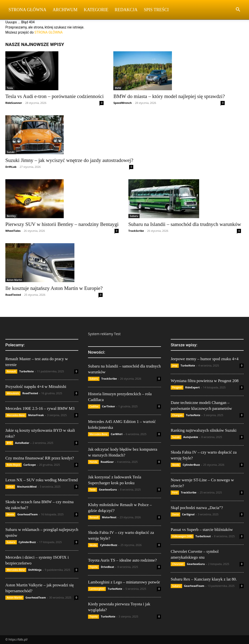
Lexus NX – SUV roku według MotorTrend (42, 480)
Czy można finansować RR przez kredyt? (40, 458)
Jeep (175, 366)
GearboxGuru (108, 489)
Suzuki (11, 152)
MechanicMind (27, 487)
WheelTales (13, 231)
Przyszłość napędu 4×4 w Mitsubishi (36, 387)
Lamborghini (97, 589)
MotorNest (109, 517)
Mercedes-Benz (16, 415)
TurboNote (26, 371)
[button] (238, 10)
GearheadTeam (27, 514)
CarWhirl (116, 434)
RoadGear (107, 462)
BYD (9, 443)
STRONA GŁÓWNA (49, 32)
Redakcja (126, 10)
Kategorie (96, 10)
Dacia (175, 514)
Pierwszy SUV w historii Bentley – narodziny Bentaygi (62, 224)
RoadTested (13, 295)
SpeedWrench (122, 103)
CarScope (30, 465)
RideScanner (14, 103)
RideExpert (192, 387)
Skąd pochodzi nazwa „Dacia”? (197, 508)
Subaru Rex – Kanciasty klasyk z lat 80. (204, 579)
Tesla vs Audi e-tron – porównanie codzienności (54, 96)
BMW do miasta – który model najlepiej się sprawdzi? (169, 96)
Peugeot (177, 387)
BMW (118, 88)
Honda (93, 462)
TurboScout (203, 536)
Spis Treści (156, 10)
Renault (11, 371)
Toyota (93, 567)
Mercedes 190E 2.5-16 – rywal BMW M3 (40, 408)
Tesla (10, 88)
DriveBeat (108, 567)
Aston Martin (14, 280)
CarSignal (188, 514)
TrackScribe (136, 231)
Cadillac (94, 406)
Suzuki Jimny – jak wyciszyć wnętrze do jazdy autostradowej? (69, 160)
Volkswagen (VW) (182, 536)
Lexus (10, 487)
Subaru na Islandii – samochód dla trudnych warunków (185, 224)
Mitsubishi (13, 393)
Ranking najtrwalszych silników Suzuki (204, 430)
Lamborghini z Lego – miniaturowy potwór (124, 582)
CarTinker (108, 406)
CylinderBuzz (27, 542)
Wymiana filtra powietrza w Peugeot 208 (205, 381)
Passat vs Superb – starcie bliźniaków (202, 530)
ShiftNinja (35, 570)
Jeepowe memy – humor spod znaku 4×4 (205, 359)
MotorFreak (36, 415)
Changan (177, 415)
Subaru (134, 216)
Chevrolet (178, 564)
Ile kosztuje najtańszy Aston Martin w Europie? (54, 288)
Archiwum (65, 10)
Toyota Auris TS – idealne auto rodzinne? (122, 560)
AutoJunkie (191, 437)
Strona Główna (27, 10)
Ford (175, 492)
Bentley (11, 216)
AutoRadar (22, 443)
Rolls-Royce (13, 465)
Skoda (10, 514)
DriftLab (11, 167)
